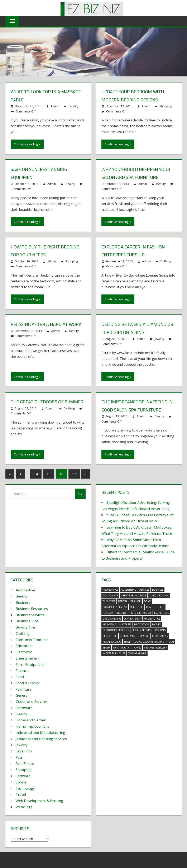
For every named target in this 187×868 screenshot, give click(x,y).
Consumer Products (32, 640)
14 (36, 474)
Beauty (73, 106)
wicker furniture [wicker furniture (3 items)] (114, 653)
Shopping (166, 106)
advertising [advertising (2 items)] (129, 590)
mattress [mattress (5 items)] (125, 624)
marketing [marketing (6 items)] (110, 624)
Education (24, 646)
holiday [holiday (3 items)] (108, 613)
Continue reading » (27, 144)
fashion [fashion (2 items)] (136, 601)
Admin (55, 106)
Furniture (23, 689)
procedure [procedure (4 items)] (110, 636)
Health (21, 714)
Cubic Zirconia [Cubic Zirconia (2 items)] (159, 596)
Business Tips (27, 621)
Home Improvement (32, 726)
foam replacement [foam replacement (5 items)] (115, 607)
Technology (25, 788)
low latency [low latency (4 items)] (132, 619)
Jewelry (159, 339)
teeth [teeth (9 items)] (106, 648)
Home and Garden (31, 720)
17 (74, 474)
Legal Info (24, 751)
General (22, 695)
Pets (19, 757)
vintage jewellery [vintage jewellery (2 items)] (155, 648)
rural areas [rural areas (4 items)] (160, 636)
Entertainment (28, 658)
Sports (21, 782)
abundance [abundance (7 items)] (110, 590)
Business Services (30, 615)
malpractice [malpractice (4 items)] (152, 619)
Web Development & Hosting (39, 801)
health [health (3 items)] (151, 607)
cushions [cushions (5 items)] (109, 601)
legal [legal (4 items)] (158, 613)
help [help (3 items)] (161, 607)
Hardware (24, 708)
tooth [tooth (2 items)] (125, 648)
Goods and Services (32, 702)
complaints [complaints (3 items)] (110, 596)
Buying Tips (26, 627)
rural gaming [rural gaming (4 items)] (112, 642)
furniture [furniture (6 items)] (137, 607)
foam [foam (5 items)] (148, 601)
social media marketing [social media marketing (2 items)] (149, 642)
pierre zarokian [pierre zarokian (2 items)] (142, 630)
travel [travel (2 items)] (137, 648)
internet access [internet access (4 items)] (141, 613)
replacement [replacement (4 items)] (128, 636)
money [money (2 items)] (157, 624)
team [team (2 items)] (171, 642)
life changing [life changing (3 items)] (112, 619)
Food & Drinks (27, 683)
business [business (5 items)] (158, 590)
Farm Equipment (30, 664)
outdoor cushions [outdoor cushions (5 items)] (116, 630)
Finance (22, 670)
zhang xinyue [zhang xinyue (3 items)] (137, 653)
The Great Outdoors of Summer (47, 402)
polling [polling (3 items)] (160, 630)
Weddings (24, 807)
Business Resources (32, 609)
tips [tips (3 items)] (115, 648)
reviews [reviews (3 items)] (144, 636)
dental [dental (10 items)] (123, 601)
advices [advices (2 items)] (144, 590)
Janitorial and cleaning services (41, 739)
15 (49, 474)
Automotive (25, 590)
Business (23, 602)
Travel (21, 794)
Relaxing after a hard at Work (46, 324)
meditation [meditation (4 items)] (142, 624)
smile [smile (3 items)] (127, 642)
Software (23, 776)
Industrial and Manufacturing (40, 733)
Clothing (165, 261)
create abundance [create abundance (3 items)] (133, 596)
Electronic (24, 652)
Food (20, 677)
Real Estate (25, 764)
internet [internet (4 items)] (122, 613)
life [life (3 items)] (167, 613)
